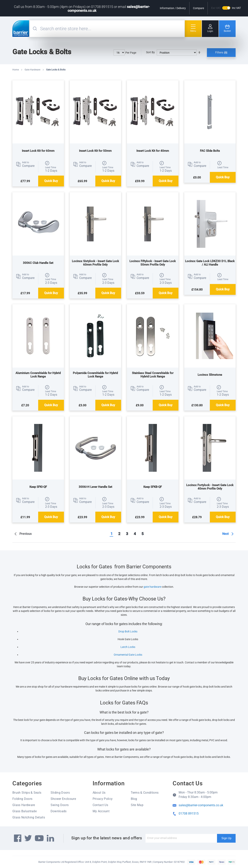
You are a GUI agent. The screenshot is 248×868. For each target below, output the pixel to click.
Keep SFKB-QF (153, 487)
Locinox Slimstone (210, 375)
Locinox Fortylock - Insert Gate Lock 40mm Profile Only (210, 487)
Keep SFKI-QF (38, 487)
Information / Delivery (173, 8)
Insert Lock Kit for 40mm (153, 151)
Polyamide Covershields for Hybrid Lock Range (95, 375)
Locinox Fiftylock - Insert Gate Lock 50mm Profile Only (153, 263)
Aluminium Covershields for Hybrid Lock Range (38, 375)
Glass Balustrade (25, 811)
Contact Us (100, 805)
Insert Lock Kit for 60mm (38, 151)
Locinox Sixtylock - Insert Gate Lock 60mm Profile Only (95, 263)
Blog (134, 799)
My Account (101, 811)
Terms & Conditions (145, 793)
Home (16, 70)
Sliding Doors (60, 793)
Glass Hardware (24, 805)
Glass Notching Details (29, 817)
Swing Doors (60, 805)
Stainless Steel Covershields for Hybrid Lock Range (153, 375)
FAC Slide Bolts (210, 151)
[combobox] (112, 29)
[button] (25, 164)
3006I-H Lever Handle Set (95, 487)
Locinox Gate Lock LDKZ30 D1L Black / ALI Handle (210, 263)
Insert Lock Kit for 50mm (95, 151)
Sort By (150, 52)
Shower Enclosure (63, 799)
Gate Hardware (33, 70)
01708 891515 (189, 814)
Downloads (59, 811)
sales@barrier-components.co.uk (201, 805)
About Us (99, 793)
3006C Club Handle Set (38, 263)
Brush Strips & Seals (27, 793)
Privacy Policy (103, 799)
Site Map (137, 805)
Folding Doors (22, 799)
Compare (198, 8)
